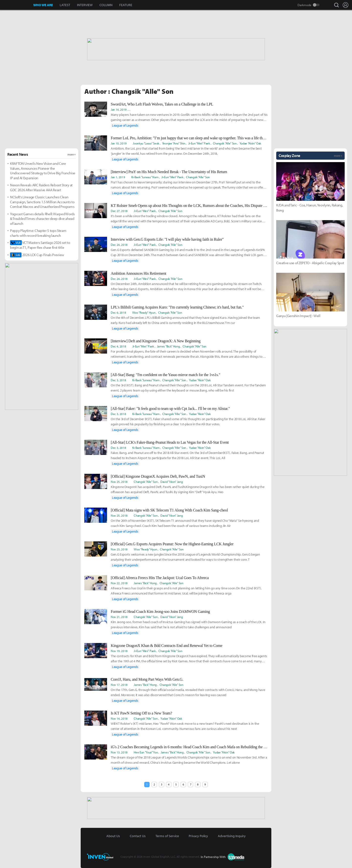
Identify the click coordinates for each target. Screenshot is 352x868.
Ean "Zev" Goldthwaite (177, 109)
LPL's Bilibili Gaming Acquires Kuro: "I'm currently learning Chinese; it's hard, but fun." (177, 307)
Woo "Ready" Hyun (230, 109)
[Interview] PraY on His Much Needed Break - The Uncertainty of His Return (169, 172)
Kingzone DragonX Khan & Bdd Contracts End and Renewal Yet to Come (166, 646)
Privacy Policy (198, 836)
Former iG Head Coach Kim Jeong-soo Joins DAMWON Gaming (160, 612)
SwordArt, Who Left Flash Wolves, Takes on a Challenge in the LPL (162, 104)
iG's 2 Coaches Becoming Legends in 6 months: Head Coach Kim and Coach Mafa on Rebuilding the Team (189, 747)
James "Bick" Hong (168, 346)
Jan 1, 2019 (118, 177)
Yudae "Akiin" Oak (250, 143)
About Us (113, 836)
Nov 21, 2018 (119, 617)
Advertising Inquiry (232, 836)
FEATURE (126, 5)
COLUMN (106, 5)
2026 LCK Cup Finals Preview (37, 255)
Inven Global (17, 5)
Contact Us (138, 836)
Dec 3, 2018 (118, 380)
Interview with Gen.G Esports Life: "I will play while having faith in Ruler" (167, 239)
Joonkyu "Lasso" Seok (146, 143)
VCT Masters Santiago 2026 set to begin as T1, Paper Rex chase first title (40, 245)
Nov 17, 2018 (119, 685)
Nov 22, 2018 (119, 583)
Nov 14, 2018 (119, 718)
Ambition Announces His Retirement (138, 273)
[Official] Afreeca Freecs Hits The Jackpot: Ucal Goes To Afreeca (160, 578)
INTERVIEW (85, 5)
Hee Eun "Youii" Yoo (146, 752)
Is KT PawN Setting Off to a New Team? (141, 713)
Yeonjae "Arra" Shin (174, 143)
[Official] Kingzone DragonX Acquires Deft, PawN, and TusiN (158, 476)
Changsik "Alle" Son (256, 109)
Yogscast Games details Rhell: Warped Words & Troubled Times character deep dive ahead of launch (42, 219)
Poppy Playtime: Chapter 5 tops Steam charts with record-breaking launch (38, 233)
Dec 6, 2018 (118, 312)
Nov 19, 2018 (119, 651)
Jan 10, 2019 (119, 143)
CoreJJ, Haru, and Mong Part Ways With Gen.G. (147, 679)
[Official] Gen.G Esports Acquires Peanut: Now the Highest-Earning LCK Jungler (172, 544)
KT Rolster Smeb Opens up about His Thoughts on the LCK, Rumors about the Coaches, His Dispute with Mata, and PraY (189, 206)
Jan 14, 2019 (119, 109)
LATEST (65, 5)
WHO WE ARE (43, 5)
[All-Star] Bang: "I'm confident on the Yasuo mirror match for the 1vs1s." (165, 375)
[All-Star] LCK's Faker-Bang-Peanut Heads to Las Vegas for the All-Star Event (170, 442)
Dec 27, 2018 (119, 211)
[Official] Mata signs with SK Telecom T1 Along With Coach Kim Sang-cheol (169, 510)
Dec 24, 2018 (119, 245)
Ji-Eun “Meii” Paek (204, 109)
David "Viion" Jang (171, 482)
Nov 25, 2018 (119, 482)
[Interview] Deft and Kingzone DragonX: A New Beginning (156, 341)
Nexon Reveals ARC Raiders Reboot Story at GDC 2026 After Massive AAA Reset (41, 187)
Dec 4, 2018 (118, 346)
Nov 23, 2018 (119, 549)
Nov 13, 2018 (119, 752)
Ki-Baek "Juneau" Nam (146, 109)
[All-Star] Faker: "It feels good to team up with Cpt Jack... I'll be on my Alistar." (170, 409)
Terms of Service (167, 836)
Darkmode (304, 5)
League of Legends (125, 125)
